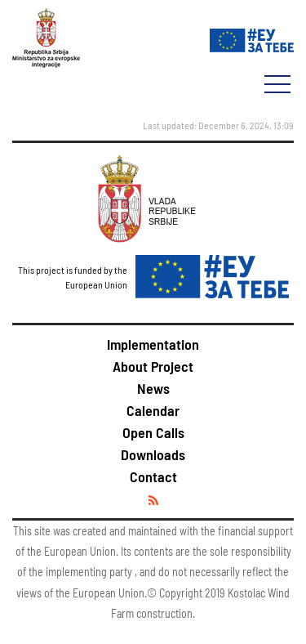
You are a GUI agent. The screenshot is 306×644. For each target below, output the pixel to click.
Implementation (153, 344)
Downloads (153, 454)
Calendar (153, 410)
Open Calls (153, 432)
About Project (153, 366)
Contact (153, 476)
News (153, 388)
